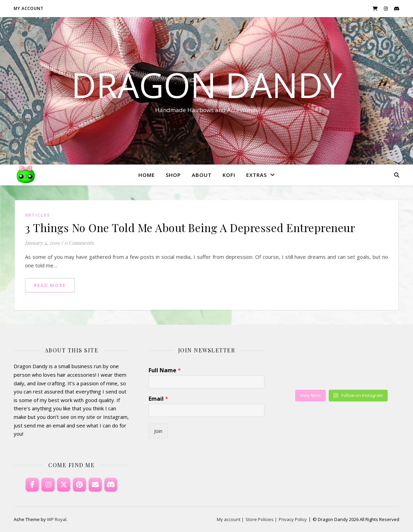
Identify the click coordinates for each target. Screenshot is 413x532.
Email (158, 399)
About (202, 175)
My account (29, 8)
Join (158, 431)
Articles (37, 215)
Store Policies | (261, 519)
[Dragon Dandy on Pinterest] (79, 485)
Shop (173, 175)
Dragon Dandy (207, 85)
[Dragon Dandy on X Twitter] (64, 485)
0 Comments (79, 243)
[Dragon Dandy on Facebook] (32, 485)
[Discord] (111, 485)
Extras (256, 175)
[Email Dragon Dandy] (95, 485)
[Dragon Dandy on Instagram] (48, 485)
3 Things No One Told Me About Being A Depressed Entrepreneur (190, 227)
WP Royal (57, 519)
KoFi (229, 175)
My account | (230, 519)
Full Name (165, 370)
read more (50, 285)
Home (147, 175)
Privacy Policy (293, 519)
